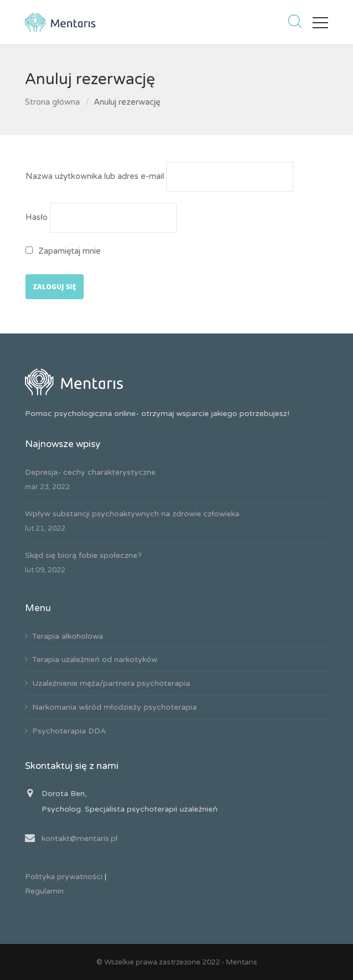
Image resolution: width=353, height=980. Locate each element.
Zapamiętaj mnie (63, 251)
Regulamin (44, 891)
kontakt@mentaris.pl (80, 838)
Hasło (37, 217)
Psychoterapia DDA (69, 731)
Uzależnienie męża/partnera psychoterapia (111, 683)
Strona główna (52, 102)
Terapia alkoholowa (68, 636)
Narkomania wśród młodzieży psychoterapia (114, 707)
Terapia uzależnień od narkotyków (95, 660)
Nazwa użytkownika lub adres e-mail (95, 176)
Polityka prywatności (64, 877)
